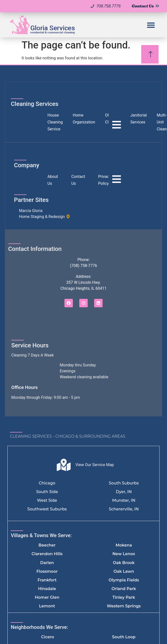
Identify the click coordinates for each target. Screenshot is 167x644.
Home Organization (84, 119)
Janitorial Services (139, 119)
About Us (53, 180)
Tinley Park (124, 597)
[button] (151, 25)
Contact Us (78, 180)
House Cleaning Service (55, 122)
